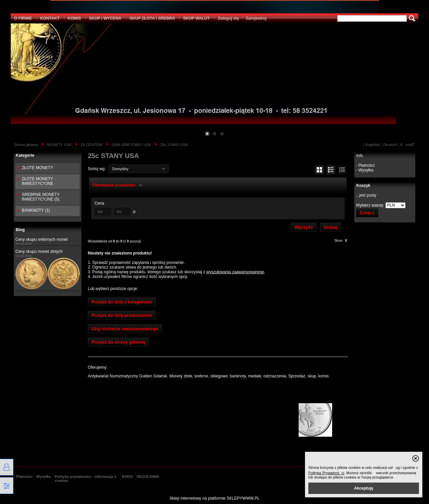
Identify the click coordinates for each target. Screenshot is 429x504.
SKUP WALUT (196, 18)
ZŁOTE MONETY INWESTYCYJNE (38, 181)
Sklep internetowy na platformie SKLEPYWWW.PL (215, 498)
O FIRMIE (23, 18)
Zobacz (367, 213)
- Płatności (365, 165)
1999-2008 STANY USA (131, 145)
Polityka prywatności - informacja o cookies (86, 479)
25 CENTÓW (91, 145)
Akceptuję (363, 488)
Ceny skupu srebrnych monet (42, 239)
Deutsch (390, 145)
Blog (20, 230)
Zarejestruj (256, 18)
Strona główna (26, 145)
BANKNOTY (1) (36, 210)
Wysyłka (44, 477)
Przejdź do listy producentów (122, 315)
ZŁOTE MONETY (37, 168)
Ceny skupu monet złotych (39, 251)
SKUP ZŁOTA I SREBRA (152, 18)
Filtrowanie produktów (114, 185)
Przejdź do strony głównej (118, 342)
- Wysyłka (365, 170)
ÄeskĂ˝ (408, 145)
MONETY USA (59, 145)
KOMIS (74, 18)
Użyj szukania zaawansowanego (125, 329)
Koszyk (363, 186)
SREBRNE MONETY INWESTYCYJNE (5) (41, 197)
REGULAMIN (148, 477)
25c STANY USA (174, 145)
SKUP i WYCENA (105, 18)
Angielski (373, 145)
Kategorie (25, 155)
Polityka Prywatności (326, 473)
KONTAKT (50, 18)
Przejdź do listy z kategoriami (122, 302)
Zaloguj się (228, 18)
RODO (128, 477)
